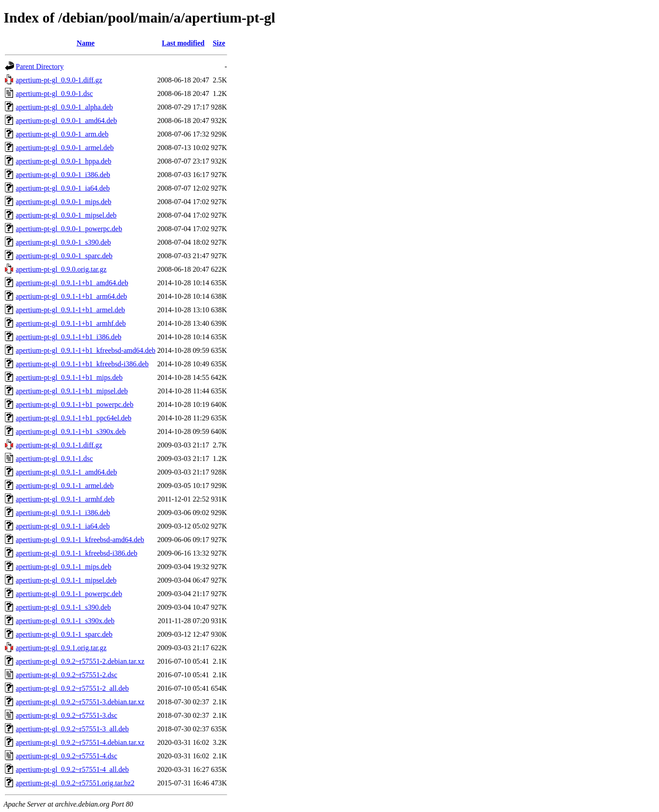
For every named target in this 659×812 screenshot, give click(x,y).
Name (86, 43)
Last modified (183, 43)
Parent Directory (40, 66)
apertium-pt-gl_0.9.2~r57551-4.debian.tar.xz (80, 742)
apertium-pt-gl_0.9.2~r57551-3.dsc (66, 715)
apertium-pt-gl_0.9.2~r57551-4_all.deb (72, 769)
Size (219, 43)
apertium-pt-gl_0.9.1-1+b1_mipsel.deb (72, 391)
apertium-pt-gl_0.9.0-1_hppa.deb (64, 161)
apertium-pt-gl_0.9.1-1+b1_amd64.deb (72, 283)
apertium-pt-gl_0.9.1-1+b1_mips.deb (69, 377)
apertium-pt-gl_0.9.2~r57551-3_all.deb (72, 729)
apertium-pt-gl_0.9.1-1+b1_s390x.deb (71, 431)
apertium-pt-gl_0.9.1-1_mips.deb (64, 567)
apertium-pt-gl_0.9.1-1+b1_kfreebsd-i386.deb (82, 364)
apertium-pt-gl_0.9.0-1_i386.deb (63, 175)
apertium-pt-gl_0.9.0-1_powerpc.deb (69, 229)
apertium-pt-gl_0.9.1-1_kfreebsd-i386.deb (77, 553)
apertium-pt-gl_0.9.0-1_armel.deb (65, 148)
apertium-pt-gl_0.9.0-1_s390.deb (63, 242)
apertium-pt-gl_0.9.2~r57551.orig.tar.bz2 (75, 783)
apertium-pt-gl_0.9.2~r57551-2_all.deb (72, 688)
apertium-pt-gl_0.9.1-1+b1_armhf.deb (71, 323)
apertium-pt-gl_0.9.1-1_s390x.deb (65, 621)
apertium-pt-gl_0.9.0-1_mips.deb (64, 202)
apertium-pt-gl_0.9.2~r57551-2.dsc (66, 675)
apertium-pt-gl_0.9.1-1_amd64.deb (66, 472)
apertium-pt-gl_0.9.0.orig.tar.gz (61, 269)
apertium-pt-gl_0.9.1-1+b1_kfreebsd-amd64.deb (86, 350)
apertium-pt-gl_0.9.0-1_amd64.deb (66, 121)
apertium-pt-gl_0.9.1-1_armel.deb (65, 486)
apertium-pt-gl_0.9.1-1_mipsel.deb (66, 580)
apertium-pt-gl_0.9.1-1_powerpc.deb (69, 594)
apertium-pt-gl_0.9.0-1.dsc (54, 94)
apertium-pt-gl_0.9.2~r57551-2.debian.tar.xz (80, 661)
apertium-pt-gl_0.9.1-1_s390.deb (63, 607)
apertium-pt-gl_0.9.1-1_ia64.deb (63, 526)
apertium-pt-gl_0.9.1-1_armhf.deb (65, 499)
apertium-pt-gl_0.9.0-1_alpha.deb (64, 107)
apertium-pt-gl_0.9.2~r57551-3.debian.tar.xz (80, 702)
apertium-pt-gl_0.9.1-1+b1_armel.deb (70, 310)
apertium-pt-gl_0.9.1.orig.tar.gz (61, 648)
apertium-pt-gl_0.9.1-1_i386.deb (63, 513)
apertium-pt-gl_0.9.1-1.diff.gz (59, 445)
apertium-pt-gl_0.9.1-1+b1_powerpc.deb (75, 404)
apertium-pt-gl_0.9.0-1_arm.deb (62, 134)
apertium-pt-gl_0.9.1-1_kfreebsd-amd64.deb (80, 540)
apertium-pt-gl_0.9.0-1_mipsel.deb (66, 215)
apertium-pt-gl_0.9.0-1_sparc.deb (64, 256)
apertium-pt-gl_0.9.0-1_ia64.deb (63, 188)
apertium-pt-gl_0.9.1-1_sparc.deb (64, 634)
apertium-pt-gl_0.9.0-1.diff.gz (59, 80)
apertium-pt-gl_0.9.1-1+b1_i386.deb (69, 337)
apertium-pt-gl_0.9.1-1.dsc (54, 458)
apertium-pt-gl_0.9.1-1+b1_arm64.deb (71, 296)
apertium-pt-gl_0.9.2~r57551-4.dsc (66, 756)
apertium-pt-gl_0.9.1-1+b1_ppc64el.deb (74, 418)
